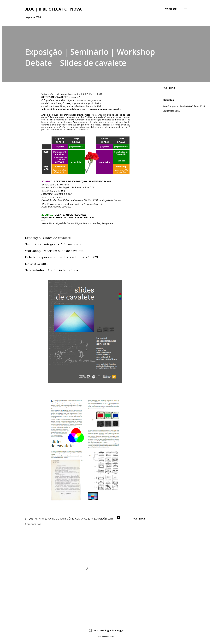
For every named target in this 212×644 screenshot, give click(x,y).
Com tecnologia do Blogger (106, 630)
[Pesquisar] (171, 9)
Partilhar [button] (169, 88)
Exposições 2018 (171, 111)
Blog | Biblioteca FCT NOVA (53, 9)
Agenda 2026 (33, 17)
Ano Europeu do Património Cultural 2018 (184, 106)
